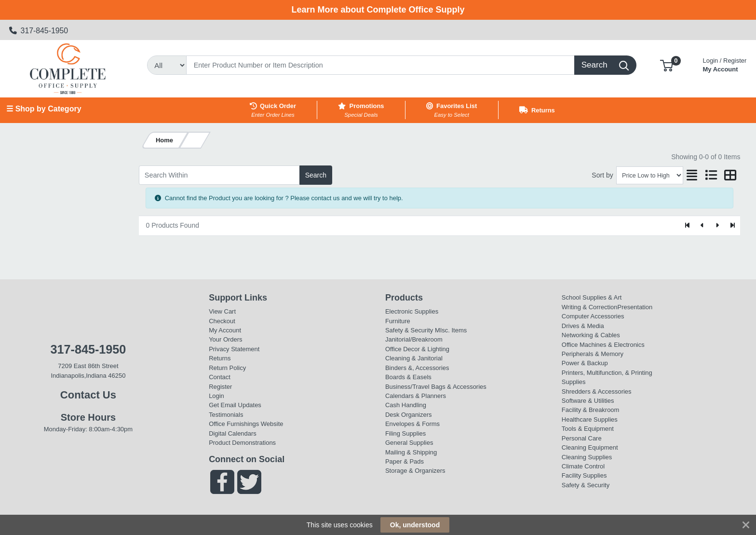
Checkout (222, 321)
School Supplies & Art (592, 297)
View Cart (222, 311)
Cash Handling (406, 405)
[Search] (380, 65)
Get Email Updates (235, 405)
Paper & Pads (405, 461)
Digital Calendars (233, 433)
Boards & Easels (408, 377)
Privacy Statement (234, 349)
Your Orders (225, 339)
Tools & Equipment (588, 429)
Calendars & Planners (416, 396)
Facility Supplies (584, 475)
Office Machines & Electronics (603, 345)
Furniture (398, 321)
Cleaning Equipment (590, 447)
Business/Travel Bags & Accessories (436, 387)
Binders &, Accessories (417, 368)
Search (316, 175)
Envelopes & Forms (412, 424)
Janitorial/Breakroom (414, 339)
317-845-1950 (39, 31)
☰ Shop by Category (44, 109)
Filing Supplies (405, 433)
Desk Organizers (408, 415)
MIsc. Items (451, 330)
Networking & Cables (591, 335)
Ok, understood (415, 525)
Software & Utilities (588, 401)
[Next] (717, 226)
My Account (725, 64)
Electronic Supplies (412, 311)
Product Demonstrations (242, 443)
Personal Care (582, 438)
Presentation (635, 307)
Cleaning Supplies (587, 457)
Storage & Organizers (415, 471)
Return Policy (227, 368)
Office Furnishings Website (246, 424)
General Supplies (409, 443)
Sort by (602, 175)
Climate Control (583, 466)
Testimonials (226, 415)
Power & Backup (585, 363)
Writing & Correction (590, 307)
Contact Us (88, 395)
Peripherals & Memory (593, 354)
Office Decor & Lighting (417, 349)
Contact (220, 377)
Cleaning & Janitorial (414, 358)
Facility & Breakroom (591, 410)
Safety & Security (409, 330)
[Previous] (703, 226)
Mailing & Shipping (411, 452)
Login (216, 396)
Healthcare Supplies (590, 419)
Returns (220, 358)
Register (220, 387)
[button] (667, 65)
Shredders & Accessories (597, 391)
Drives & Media (583, 326)
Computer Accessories (593, 316)
